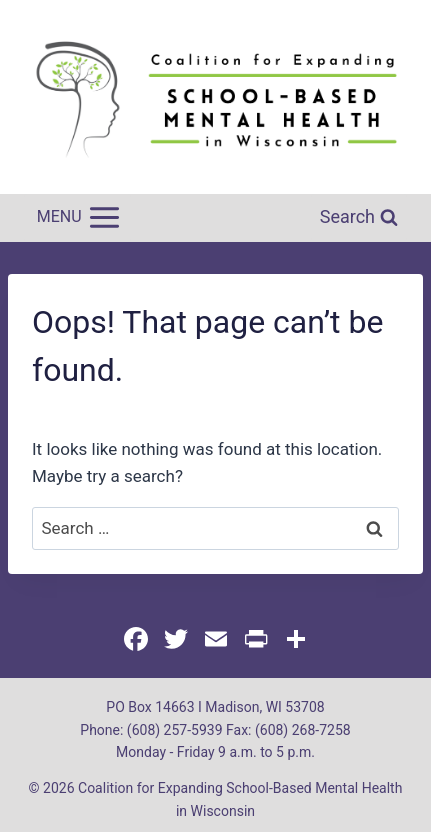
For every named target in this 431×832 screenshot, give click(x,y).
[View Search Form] (359, 217)
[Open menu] (77, 218)
